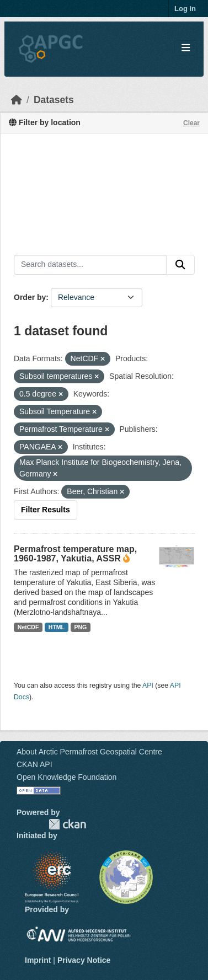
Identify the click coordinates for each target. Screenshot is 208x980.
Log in (185, 9)
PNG (81, 627)
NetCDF (28, 627)
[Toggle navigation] (186, 48)
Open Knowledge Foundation (66, 777)
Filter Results (46, 510)
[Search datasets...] (90, 265)
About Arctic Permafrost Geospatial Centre (89, 752)
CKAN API (34, 764)
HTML (57, 627)
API (148, 686)
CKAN (67, 824)
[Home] (17, 100)
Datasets (54, 100)
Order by (30, 297)
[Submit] (180, 265)
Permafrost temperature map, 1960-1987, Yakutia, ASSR (75, 554)
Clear (191, 123)
